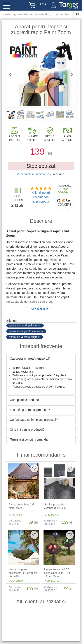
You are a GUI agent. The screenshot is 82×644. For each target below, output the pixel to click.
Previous (12, 75)
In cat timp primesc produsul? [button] (30, 410)
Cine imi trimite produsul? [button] (27, 430)
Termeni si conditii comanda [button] (29, 439)
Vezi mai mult (41, 309)
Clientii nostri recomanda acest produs (41, 197)
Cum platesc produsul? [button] (25, 400)
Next (70, 75)
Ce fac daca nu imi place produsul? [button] (34, 420)
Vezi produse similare (31, 174)
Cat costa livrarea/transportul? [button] (30, 359)
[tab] (41, 359)
